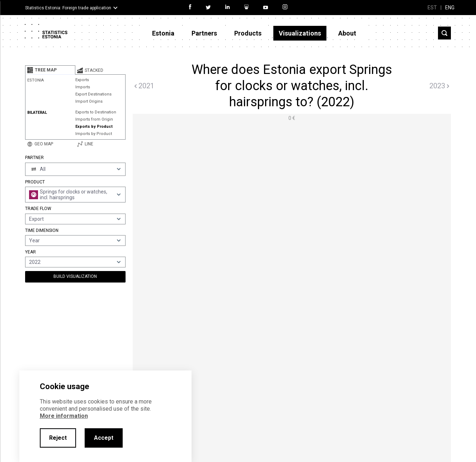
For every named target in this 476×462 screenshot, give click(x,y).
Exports (82, 80)
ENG (450, 8)
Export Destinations (93, 94)
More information (64, 416)
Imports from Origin (94, 119)
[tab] (50, 70)
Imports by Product (94, 134)
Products (248, 33)
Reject (58, 438)
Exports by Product (94, 127)
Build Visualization (75, 276)
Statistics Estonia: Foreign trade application (68, 8)
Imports (83, 87)
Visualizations (300, 33)
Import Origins (89, 101)
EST (432, 8)
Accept (104, 438)
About (347, 33)
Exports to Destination (96, 112)
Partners (204, 33)
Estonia (163, 33)
